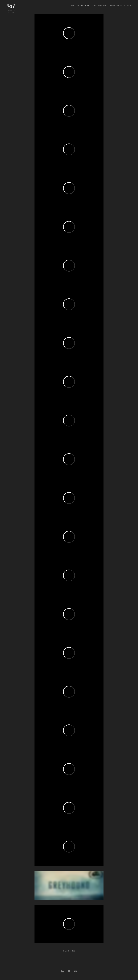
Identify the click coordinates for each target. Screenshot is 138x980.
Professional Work (100, 5)
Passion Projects (117, 5)
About (130, 5)
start (72, 5)
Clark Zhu (11, 6)
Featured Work (83, 5)
